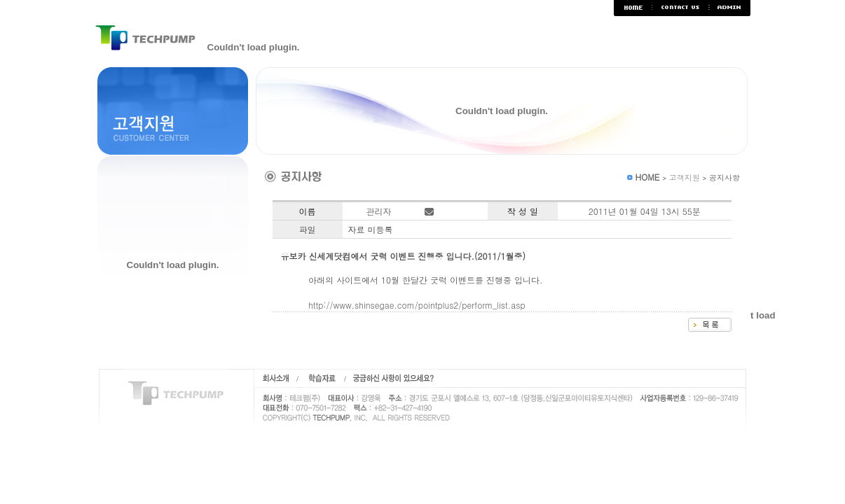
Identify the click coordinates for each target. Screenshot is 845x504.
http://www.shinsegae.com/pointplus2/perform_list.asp (417, 305)
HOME (647, 177)
